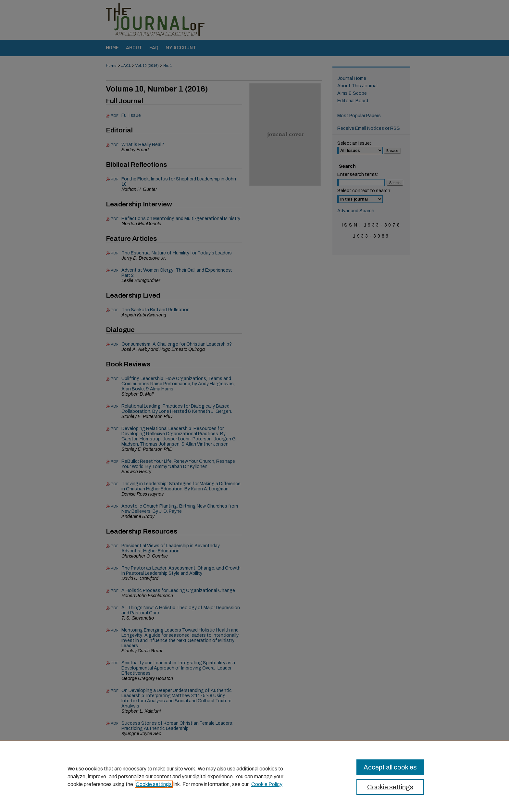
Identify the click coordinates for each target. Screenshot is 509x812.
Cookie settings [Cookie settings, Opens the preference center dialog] (390, 787)
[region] (255, 776)
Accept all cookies (390, 767)
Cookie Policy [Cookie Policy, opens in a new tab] (267, 784)
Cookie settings (154, 784)
